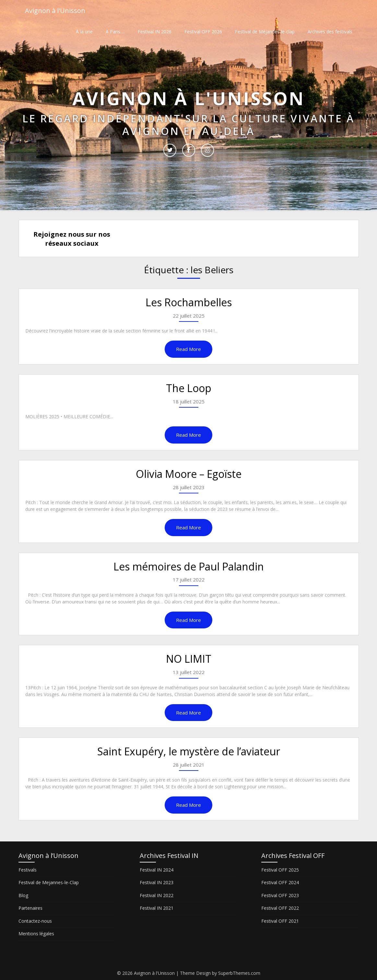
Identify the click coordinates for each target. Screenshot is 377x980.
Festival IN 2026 (155, 32)
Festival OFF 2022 (280, 908)
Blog (23, 895)
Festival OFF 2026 (203, 32)
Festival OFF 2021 (280, 921)
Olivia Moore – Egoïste (189, 474)
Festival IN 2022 (157, 895)
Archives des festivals (330, 32)
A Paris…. (115, 32)
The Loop (189, 388)
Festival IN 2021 (157, 908)
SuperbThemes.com (239, 973)
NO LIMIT (189, 659)
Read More (188, 349)
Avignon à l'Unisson (55, 11)
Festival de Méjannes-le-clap (265, 32)
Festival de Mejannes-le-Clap (49, 882)
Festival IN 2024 (157, 870)
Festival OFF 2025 (280, 870)
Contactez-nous (35, 921)
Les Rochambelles (189, 302)
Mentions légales (36, 934)
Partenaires (30, 908)
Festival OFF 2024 (280, 882)
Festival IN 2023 (157, 882)
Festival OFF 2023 (280, 895)
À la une (84, 32)
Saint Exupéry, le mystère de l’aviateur (189, 751)
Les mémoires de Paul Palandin (189, 566)
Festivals (28, 870)
